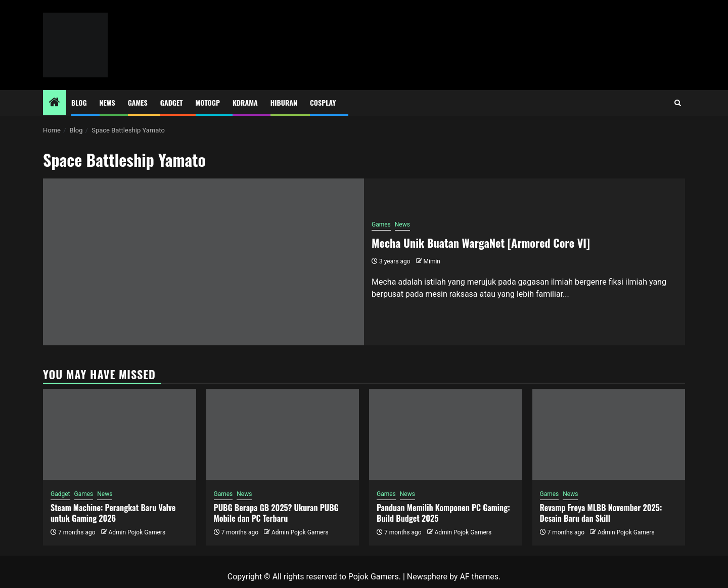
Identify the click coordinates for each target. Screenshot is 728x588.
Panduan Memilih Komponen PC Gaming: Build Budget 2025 (443, 513)
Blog (79, 102)
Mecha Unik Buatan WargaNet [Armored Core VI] (481, 243)
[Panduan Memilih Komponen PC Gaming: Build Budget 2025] (446, 434)
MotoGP (208, 102)
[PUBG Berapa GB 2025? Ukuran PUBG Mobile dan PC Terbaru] (283, 434)
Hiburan (284, 102)
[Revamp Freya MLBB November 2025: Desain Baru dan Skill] (609, 434)
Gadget (172, 102)
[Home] (55, 103)
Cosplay (323, 102)
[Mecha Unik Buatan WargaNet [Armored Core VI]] (203, 262)
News (107, 102)
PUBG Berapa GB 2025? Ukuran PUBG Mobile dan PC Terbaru (276, 513)
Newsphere (427, 577)
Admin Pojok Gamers (137, 532)
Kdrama (245, 102)
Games (138, 102)
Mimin (432, 261)
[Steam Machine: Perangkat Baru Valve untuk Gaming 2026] (120, 434)
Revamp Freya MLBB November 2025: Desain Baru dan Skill (601, 513)
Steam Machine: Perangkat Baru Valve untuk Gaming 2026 (113, 513)
